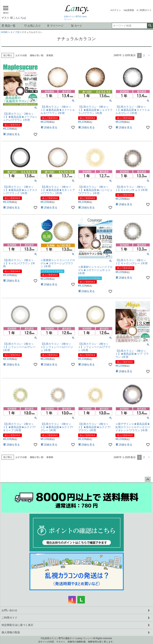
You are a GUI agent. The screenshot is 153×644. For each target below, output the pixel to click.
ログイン (116, 10)
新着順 (50, 55)
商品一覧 (8, 26)
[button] (149, 56)
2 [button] (144, 55)
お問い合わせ (9, 610)
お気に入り (32, 26)
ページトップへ (148, 480)
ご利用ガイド (145, 10)
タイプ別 (15, 32)
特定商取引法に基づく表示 (17, 625)
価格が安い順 (37, 55)
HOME (4, 32)
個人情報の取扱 (11, 632)
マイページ (55, 26)
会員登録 (129, 10)
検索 (150, 26)
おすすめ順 (21, 55)
